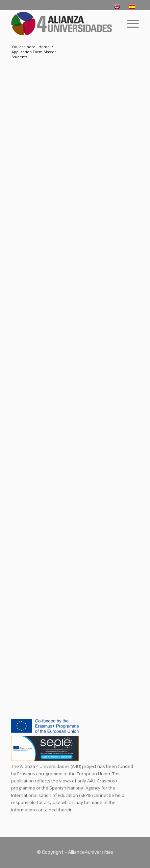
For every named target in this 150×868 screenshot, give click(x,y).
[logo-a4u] (62, 24)
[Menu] (130, 24)
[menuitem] (130, 24)
